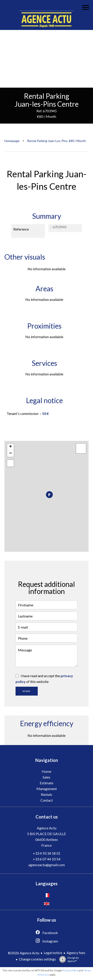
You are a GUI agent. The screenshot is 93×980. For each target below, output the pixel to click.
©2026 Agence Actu (24, 953)
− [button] (11, 454)
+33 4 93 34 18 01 (47, 853)
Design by (68, 959)
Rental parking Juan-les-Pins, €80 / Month (56, 141)
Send (27, 691)
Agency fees (76, 953)
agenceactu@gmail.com (47, 865)
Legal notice (53, 953)
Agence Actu (47, 828)
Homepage (12, 141)
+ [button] (11, 447)
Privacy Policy (70, 970)
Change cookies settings (37, 959)
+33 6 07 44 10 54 (47, 859)
